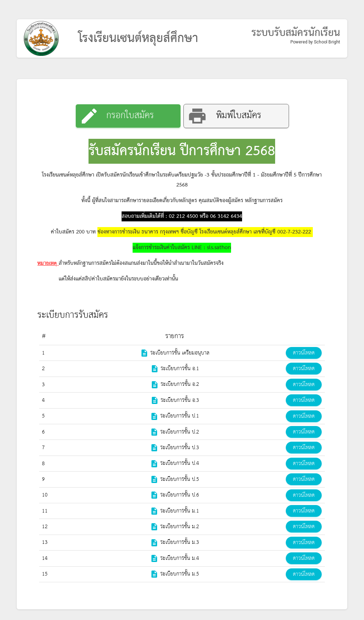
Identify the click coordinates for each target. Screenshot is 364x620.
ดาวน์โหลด (304, 353)
